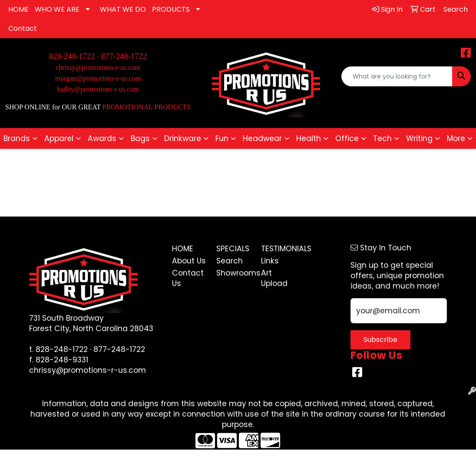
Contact (23, 28)
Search (230, 261)
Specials (233, 249)
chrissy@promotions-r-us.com (98, 67)
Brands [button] (17, 138)
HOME (18, 9)
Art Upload (274, 278)
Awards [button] (102, 138)
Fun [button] (222, 138)
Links (270, 261)
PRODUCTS (171, 9)
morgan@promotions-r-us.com (98, 78)
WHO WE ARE (57, 9)
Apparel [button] (59, 138)
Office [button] (347, 138)
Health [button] (309, 138)
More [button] (456, 138)
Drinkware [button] (183, 138)
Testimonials (278, 249)
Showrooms (233, 273)
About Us (189, 261)
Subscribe (380, 340)
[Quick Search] (397, 76)
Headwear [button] (262, 138)
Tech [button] (382, 138)
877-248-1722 (124, 56)
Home (183, 249)
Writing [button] (419, 138)
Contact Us (188, 278)
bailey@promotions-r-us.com (98, 89)
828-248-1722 (62, 349)
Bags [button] (140, 138)
